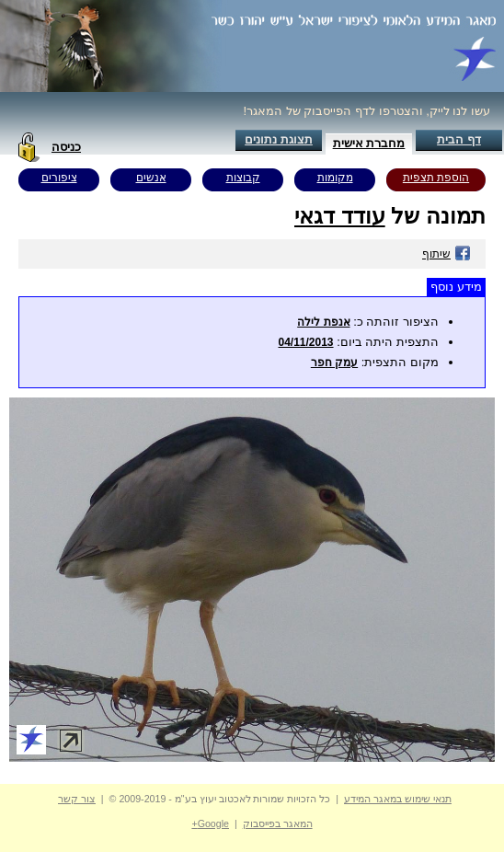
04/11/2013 (305, 342)
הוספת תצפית (436, 178)
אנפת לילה (323, 322)
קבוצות (243, 178)
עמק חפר (334, 363)
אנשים (151, 178)
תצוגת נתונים (279, 139)
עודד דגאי (340, 216)
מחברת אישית (369, 143)
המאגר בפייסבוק (278, 823)
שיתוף (447, 254)
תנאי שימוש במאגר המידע (398, 799)
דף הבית (459, 139)
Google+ (210, 823)
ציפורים (59, 178)
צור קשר (77, 799)
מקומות (335, 178)
